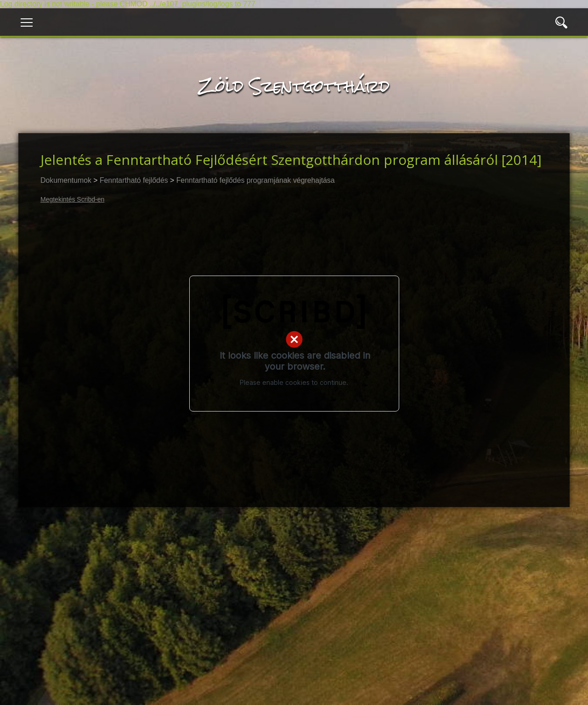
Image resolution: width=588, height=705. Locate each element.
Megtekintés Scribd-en (72, 199)
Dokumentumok (66, 180)
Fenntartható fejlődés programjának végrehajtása (256, 180)
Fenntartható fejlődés (134, 180)
